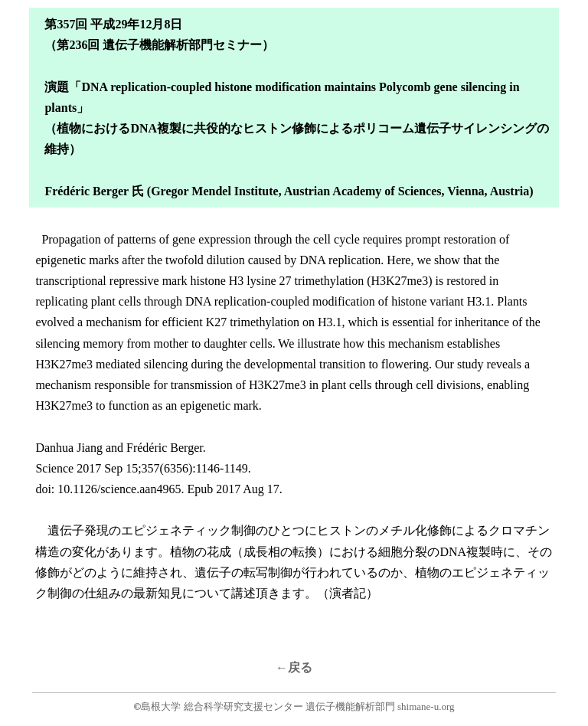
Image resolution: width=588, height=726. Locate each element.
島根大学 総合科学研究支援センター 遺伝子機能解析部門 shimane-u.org (297, 706)
